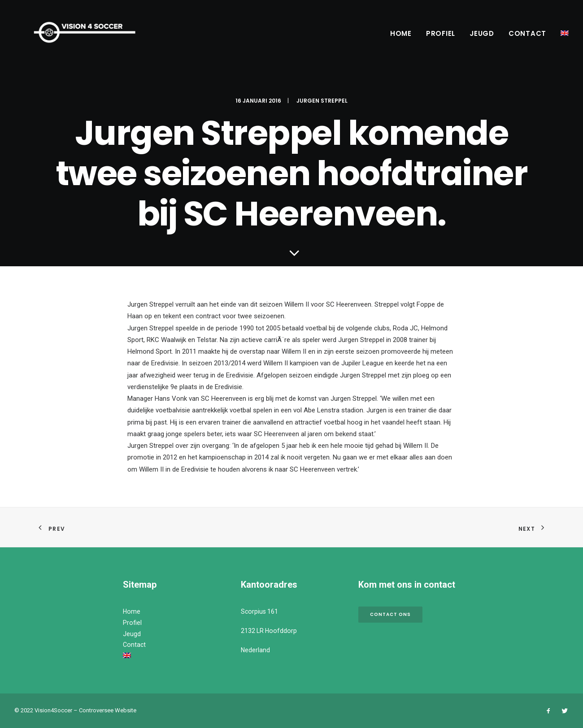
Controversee (96, 710)
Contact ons (390, 614)
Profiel (441, 33)
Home (401, 33)
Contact (527, 33)
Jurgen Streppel (322, 101)
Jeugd (482, 33)
